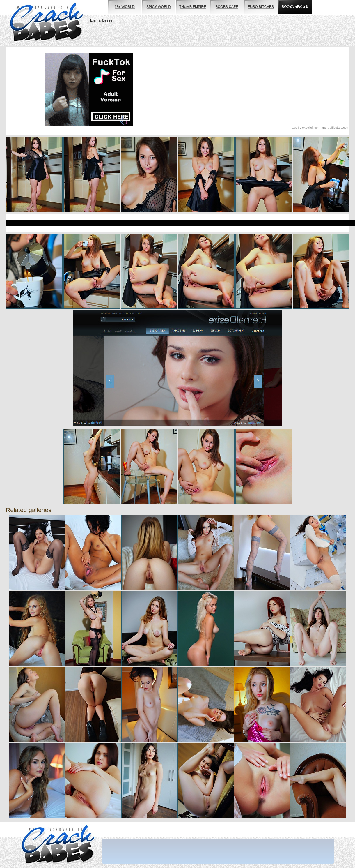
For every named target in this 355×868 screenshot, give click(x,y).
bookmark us (295, 7)
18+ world (125, 7)
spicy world (159, 7)
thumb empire (193, 7)
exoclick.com (311, 128)
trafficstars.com (338, 128)
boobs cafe (227, 7)
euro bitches (261, 7)
